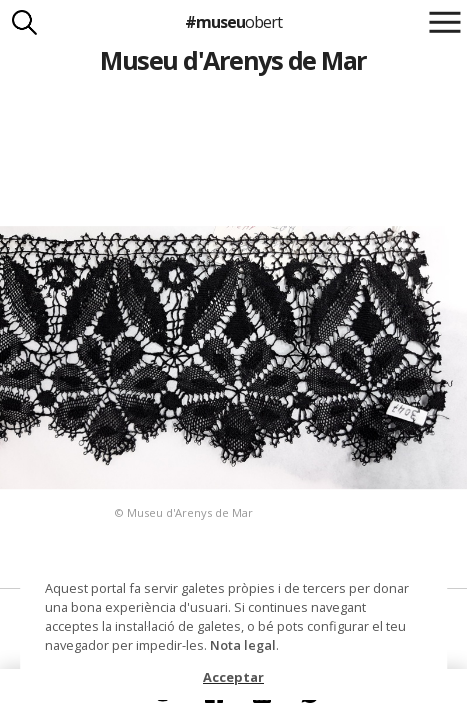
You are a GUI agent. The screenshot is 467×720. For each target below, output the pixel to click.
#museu (233, 22)
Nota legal (243, 645)
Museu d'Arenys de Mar (233, 60)
